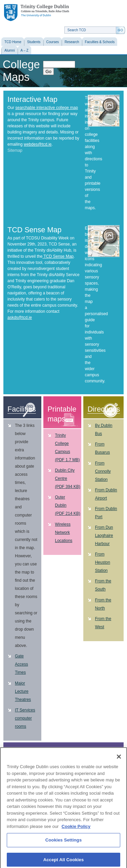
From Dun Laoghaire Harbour (104, 536)
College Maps (21, 71)
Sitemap (15, 150)
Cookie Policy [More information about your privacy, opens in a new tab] (76, 829)
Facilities (22, 409)
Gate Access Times (22, 664)
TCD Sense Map (58, 256)
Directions (104, 409)
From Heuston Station (102, 562)
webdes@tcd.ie (38, 144)
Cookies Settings (64, 843)
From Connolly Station (103, 471)
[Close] (119, 760)
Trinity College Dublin (37, 13)
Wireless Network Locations (63, 532)
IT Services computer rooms (25, 718)
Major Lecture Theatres (23, 691)
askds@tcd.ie (20, 318)
